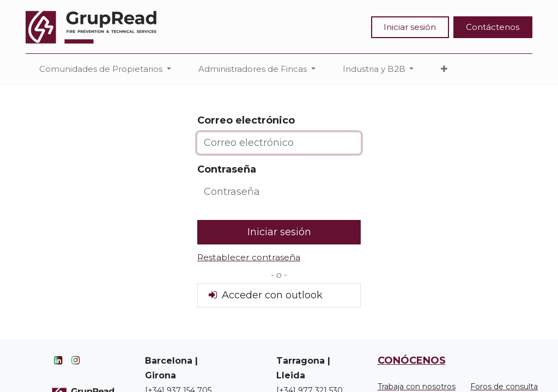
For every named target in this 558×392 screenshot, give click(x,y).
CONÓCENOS (412, 360)
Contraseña (227, 169)
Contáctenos (493, 27)
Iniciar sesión (410, 27)
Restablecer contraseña (249, 257)
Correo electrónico (246, 120)
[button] (444, 69)
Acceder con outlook (265, 295)
